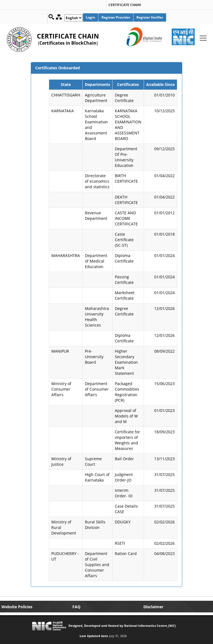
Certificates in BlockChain (68, 43)
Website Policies (17, 607)
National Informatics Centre (146, 626)
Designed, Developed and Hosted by (96, 626)
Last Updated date (94, 636)
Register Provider (116, 17)
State (66, 84)
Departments (97, 84)
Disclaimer (153, 607)
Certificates (128, 84)
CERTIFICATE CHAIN (125, 5)
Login (91, 17)
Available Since (160, 84)
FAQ (76, 607)
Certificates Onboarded (58, 68)
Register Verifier (150, 17)
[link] (53, 3)
